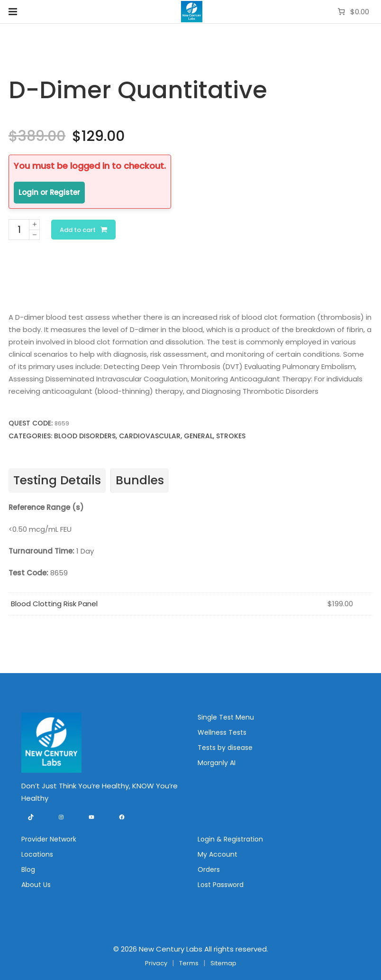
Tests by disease (225, 748)
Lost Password (221, 885)
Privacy (156, 963)
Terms (189, 963)
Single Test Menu (226, 717)
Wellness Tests (222, 732)
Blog (28, 869)
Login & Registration (230, 839)
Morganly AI (217, 763)
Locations (37, 854)
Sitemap (223, 963)
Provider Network (49, 839)
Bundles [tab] (140, 480)
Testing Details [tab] (57, 480)
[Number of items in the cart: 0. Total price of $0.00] (352, 12)
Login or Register (49, 192)
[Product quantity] (19, 230)
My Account (218, 854)
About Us (36, 885)
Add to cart (78, 230)
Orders (209, 869)
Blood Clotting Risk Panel (54, 604)
